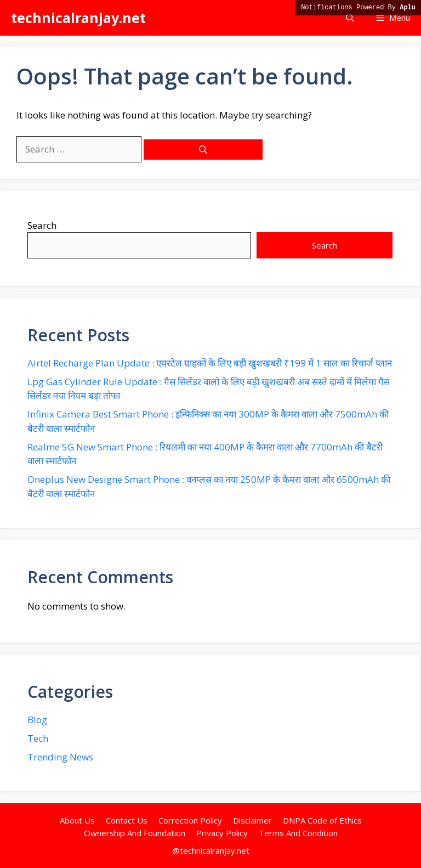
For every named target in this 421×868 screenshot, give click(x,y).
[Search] (203, 150)
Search (42, 225)
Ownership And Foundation (135, 833)
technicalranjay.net (78, 18)
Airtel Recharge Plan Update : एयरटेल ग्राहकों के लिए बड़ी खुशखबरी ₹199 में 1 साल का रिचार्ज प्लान (210, 363)
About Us (77, 820)
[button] (350, 18)
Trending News (60, 757)
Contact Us (127, 820)
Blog (37, 720)
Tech (38, 738)
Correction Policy (190, 820)
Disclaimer (252, 820)
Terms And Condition (298, 833)
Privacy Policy (222, 833)
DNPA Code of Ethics (322, 820)
